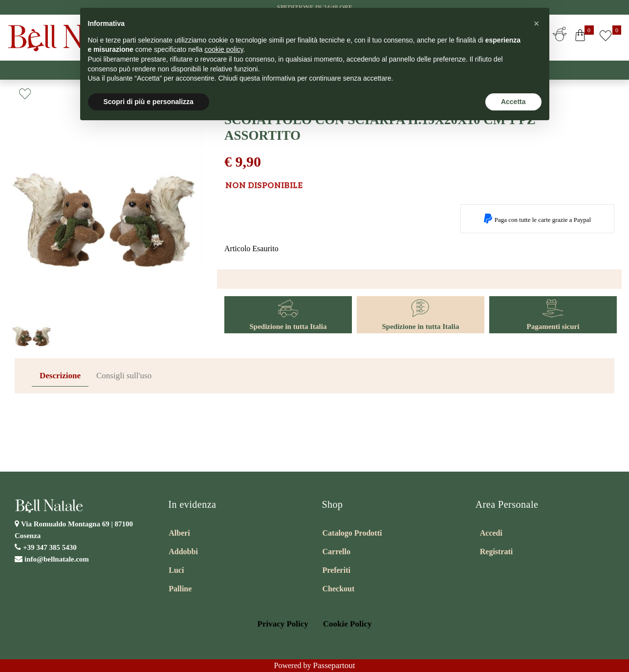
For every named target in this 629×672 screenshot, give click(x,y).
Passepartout (334, 665)
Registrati (497, 552)
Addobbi (183, 552)
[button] (580, 37)
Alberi (179, 533)
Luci (176, 570)
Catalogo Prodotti (352, 533)
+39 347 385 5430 (50, 547)
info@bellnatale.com (57, 559)
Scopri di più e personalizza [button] (149, 102)
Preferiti (336, 570)
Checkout (339, 589)
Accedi (491, 533)
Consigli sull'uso (124, 376)
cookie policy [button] (224, 49)
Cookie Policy (347, 624)
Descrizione (60, 376)
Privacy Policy (283, 624)
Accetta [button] (513, 102)
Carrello (336, 552)
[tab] (60, 376)
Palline (180, 589)
